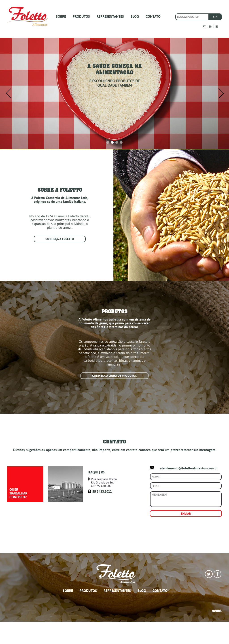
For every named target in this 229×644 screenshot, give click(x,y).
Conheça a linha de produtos (114, 376)
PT (204, 27)
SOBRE (61, 16)
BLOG (135, 16)
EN (210, 27)
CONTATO (153, 16)
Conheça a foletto (60, 239)
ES (217, 27)
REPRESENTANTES (110, 16)
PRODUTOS (81, 16)
